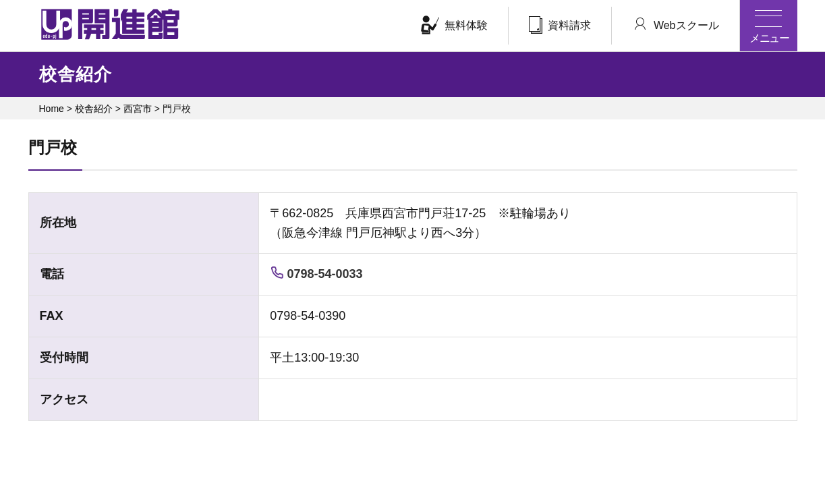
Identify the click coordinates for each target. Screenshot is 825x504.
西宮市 (138, 109)
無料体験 (454, 25)
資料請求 (560, 25)
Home (52, 109)
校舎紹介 (94, 109)
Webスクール (676, 24)
